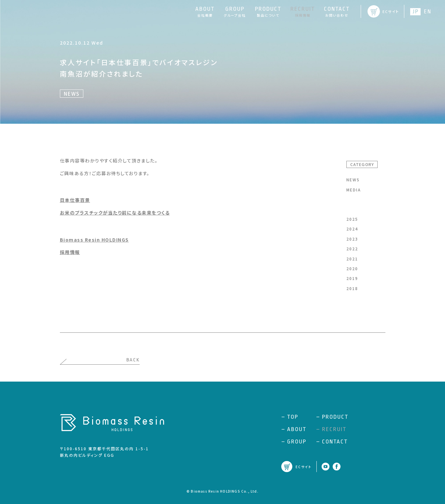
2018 (352, 288)
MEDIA (354, 190)
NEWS (353, 180)
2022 (352, 249)
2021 (352, 259)
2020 (352, 268)
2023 (352, 239)
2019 (352, 278)
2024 (352, 229)
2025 (352, 219)
